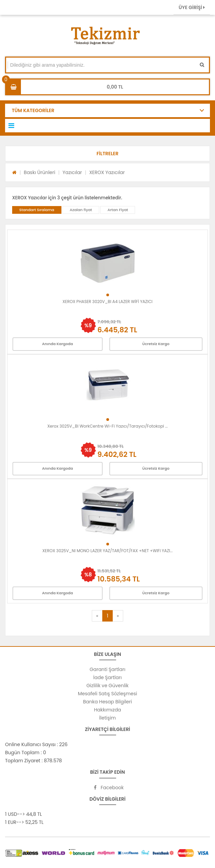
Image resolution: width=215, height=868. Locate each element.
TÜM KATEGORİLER (33, 110)
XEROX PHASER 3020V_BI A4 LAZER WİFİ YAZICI (107, 302)
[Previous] (97, 616)
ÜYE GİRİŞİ (192, 7)
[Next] (118, 616)
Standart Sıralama (37, 210)
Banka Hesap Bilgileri (107, 702)
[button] (107, 154)
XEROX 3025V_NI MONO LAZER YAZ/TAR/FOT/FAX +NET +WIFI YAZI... (108, 551)
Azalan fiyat (81, 210)
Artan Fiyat (118, 210)
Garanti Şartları (108, 669)
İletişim (107, 718)
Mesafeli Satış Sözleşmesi (108, 694)
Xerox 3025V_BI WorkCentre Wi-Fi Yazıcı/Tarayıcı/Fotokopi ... (107, 426)
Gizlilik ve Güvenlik (107, 686)
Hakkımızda (107, 710)
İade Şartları (107, 677)
